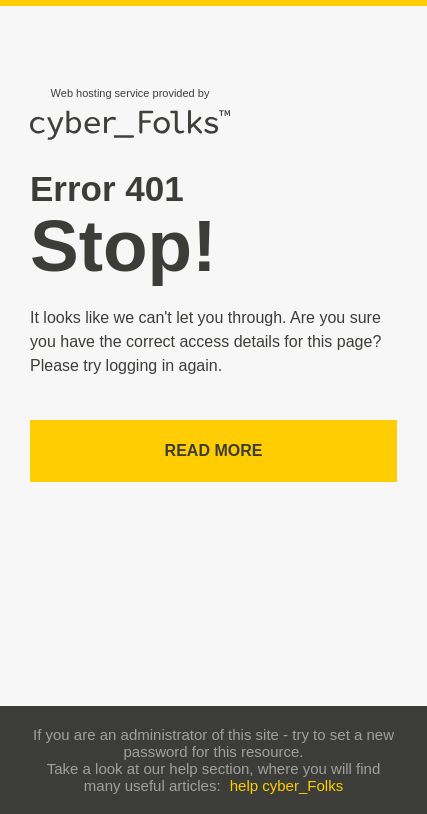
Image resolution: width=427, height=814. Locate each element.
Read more (214, 450)
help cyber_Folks (286, 785)
